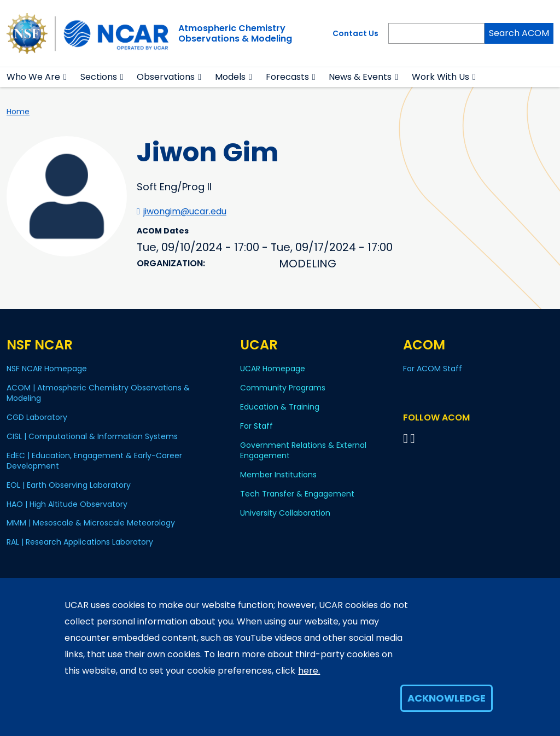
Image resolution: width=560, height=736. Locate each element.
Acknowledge (447, 698)
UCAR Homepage (273, 369)
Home (18, 112)
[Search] (436, 33)
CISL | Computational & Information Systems (92, 436)
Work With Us (441, 77)
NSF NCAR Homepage (47, 369)
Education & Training (280, 407)
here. (309, 671)
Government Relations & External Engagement (303, 450)
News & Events (360, 77)
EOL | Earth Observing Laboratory (69, 485)
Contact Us (355, 33)
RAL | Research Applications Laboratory (80, 542)
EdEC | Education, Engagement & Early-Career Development (94, 461)
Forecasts (287, 77)
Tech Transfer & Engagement (297, 494)
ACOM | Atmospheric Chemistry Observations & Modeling (98, 393)
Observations (166, 77)
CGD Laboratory (37, 417)
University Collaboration (285, 513)
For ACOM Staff (433, 369)
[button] (65, 77)
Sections (99, 77)
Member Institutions (278, 475)
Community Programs (283, 388)
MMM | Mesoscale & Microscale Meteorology (91, 523)
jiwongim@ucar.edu (185, 211)
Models (230, 77)
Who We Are (33, 77)
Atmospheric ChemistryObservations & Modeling (235, 33)
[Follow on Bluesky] (406, 438)
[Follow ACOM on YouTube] (414, 438)
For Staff (256, 426)
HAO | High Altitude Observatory (67, 504)
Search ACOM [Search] (519, 33)
